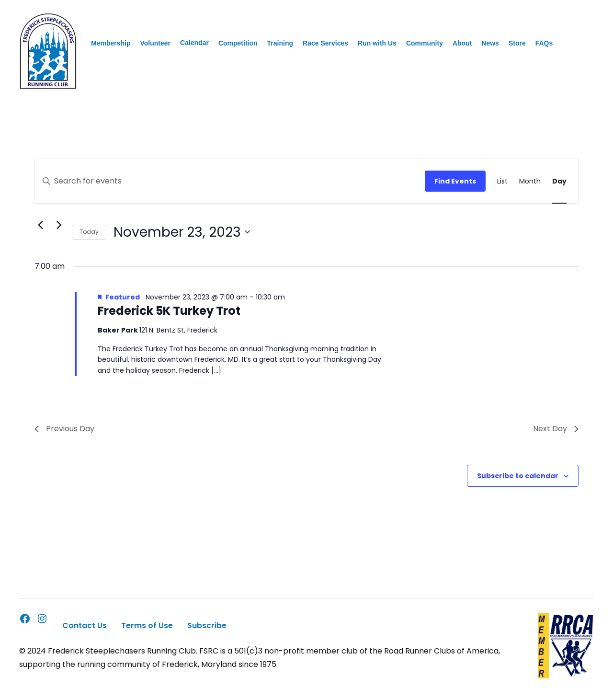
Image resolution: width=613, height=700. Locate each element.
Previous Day (64, 429)
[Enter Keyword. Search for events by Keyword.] (230, 181)
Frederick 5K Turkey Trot (169, 311)
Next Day (556, 429)
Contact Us (85, 625)
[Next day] (59, 225)
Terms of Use (147, 625)
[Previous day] (40, 225)
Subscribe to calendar (518, 476)
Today (89, 232)
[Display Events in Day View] (559, 181)
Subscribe (207, 625)
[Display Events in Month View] (530, 181)
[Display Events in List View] (502, 181)
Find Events (455, 181)
